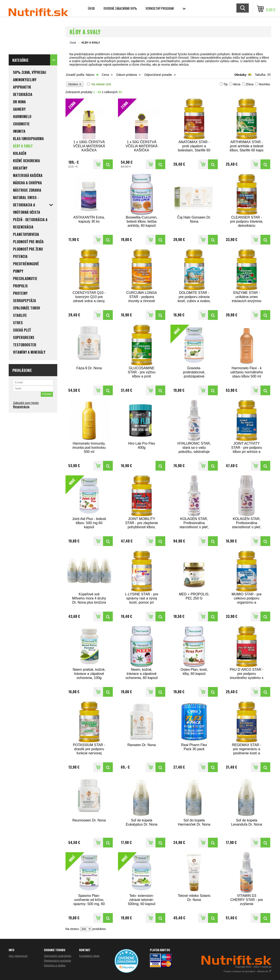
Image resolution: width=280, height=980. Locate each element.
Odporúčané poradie (158, 75)
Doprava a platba (55, 965)
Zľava (250, 84)
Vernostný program (160, 8)
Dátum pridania (127, 75)
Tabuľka (260, 75)
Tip (225, 84)
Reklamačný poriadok (58, 961)
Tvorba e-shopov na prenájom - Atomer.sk (247, 971)
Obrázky (240, 75)
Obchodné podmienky (58, 956)
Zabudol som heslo (26, 403)
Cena (105, 75)
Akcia (237, 84)
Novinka (264, 84)
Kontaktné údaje (89, 956)
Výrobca (75, 84)
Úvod (91, 8)
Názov (90, 75)
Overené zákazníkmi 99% (120, 8)
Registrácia (21, 407)
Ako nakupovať (18, 956)
